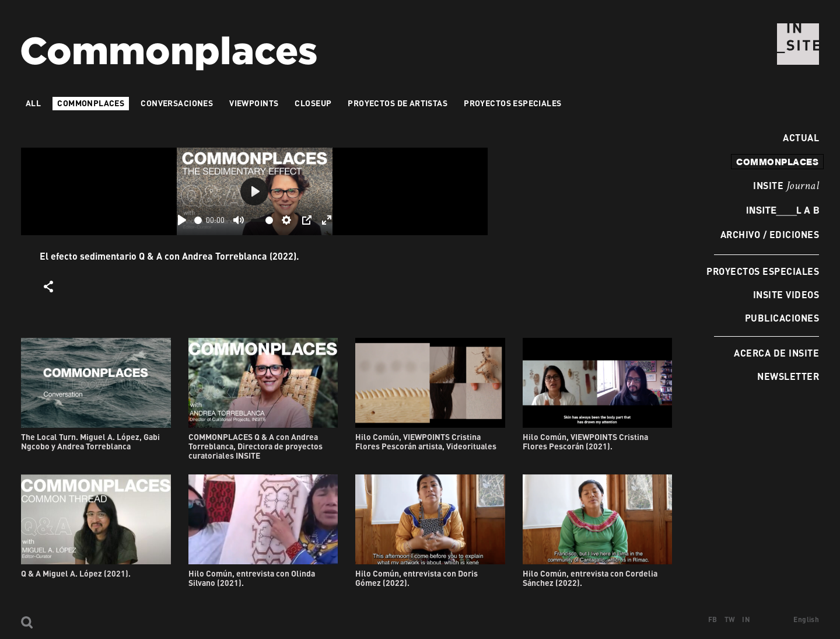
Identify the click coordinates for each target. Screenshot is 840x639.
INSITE (786, 186)
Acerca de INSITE (776, 353)
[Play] (182, 220)
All (33, 103)
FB (713, 619)
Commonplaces (91, 103)
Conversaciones (177, 103)
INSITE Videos (786, 294)
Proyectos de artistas (398, 103)
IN (746, 619)
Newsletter (788, 376)
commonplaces (777, 162)
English (806, 619)
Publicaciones (782, 318)
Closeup (313, 103)
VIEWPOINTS (254, 103)
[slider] (198, 220)
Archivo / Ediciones (770, 234)
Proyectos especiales (763, 271)
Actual (798, 137)
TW (730, 619)
